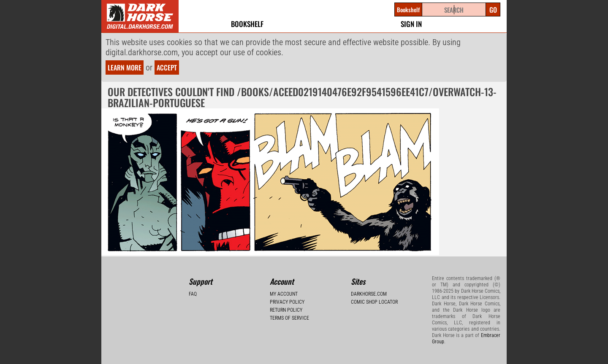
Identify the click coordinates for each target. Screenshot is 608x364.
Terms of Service (289, 318)
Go (493, 10)
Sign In (411, 24)
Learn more (125, 67)
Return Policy (286, 310)
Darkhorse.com (369, 294)
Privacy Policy (287, 302)
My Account (284, 294)
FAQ (193, 294)
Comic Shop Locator (374, 302)
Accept (167, 67)
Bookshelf (247, 24)
